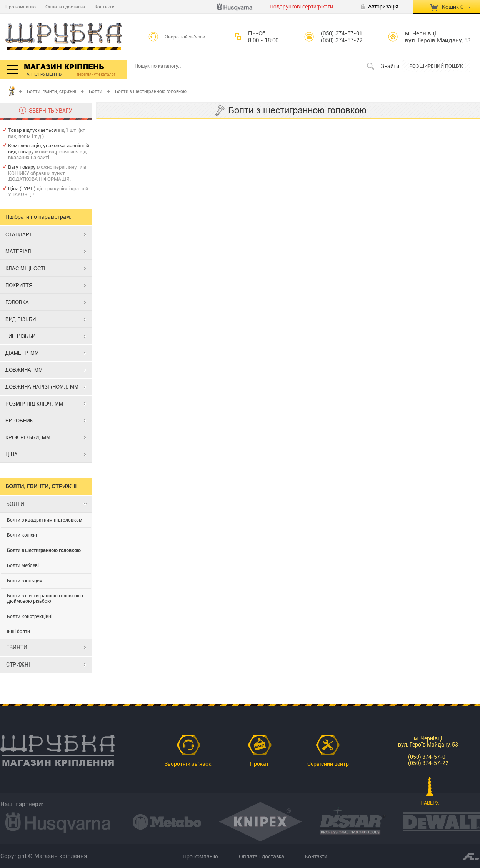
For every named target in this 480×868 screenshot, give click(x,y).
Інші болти (18, 632)
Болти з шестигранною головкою (44, 550)
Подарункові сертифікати (301, 7)
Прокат (259, 764)
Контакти (105, 7)
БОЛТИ (15, 504)
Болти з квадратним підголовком (45, 520)
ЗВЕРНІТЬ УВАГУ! (51, 111)
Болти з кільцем (25, 581)
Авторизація (383, 7)
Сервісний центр (328, 764)
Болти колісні (22, 535)
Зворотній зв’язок (185, 37)
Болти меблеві (23, 565)
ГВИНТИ (17, 647)
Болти (96, 91)
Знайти (390, 66)
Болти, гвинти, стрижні (52, 91)
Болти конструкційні (30, 617)
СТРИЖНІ (18, 665)
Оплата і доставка (65, 7)
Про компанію (21, 7)
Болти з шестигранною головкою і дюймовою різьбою (45, 599)
